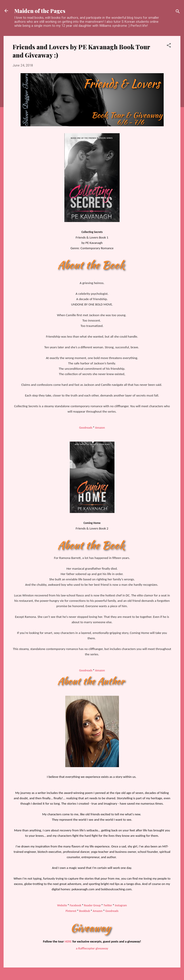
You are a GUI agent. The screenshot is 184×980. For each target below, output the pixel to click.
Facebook (75, 905)
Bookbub (85, 911)
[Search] (178, 12)
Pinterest (71, 911)
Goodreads (86, 428)
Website (62, 905)
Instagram (121, 905)
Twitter (108, 905)
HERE (68, 941)
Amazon (100, 428)
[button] (169, 46)
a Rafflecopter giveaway (92, 948)
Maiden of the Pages (40, 11)
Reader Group (92, 905)
